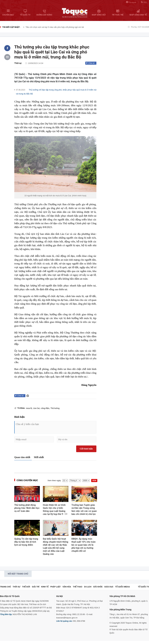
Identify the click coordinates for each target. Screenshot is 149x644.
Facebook (131, 2)
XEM (94, 481)
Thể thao (78, 587)
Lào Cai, (37, 408)
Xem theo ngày (54, 480)
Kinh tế (45, 587)
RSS (144, 2)
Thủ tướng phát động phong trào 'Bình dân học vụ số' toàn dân (27, 508)
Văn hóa (67, 587)
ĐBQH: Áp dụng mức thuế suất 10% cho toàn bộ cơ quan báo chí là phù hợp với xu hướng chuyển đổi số (83, 545)
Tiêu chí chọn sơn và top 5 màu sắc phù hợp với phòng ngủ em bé (55, 27)
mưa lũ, (29, 408)
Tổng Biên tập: (6, 614)
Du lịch (88, 587)
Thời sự (18, 63)
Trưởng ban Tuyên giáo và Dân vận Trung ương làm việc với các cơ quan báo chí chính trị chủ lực (84, 510)
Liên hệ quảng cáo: (64, 621)
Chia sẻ (91, 63)
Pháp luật (55, 587)
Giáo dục (109, 587)
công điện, (45, 408)
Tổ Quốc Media (122, 587)
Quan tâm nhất (22, 457)
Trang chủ (5, 587)
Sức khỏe (98, 587)
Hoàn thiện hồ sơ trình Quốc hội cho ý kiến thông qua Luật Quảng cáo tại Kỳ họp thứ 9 (55, 510)
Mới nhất (39, 457)
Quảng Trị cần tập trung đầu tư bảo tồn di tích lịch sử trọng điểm (26, 542)
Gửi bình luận (86, 449)
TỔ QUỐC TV (143, 587)
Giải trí (36, 587)
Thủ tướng (55, 408)
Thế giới (26, 587)
